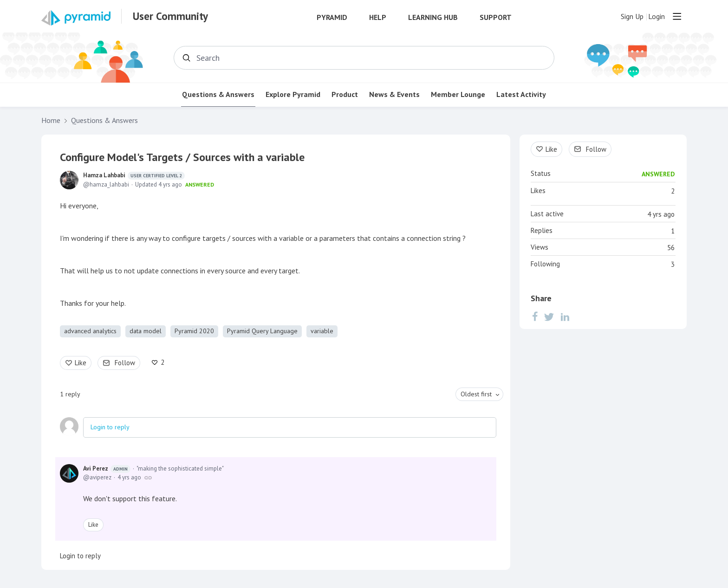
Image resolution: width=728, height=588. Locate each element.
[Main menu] (677, 16)
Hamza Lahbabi (134, 175)
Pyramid (332, 17)
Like (81, 363)
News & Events (394, 94)
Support (496, 17)
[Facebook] (535, 317)
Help (378, 17)
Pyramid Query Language (262, 331)
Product (345, 94)
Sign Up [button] (632, 16)
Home (51, 120)
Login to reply (110, 427)
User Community (170, 16)
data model (146, 331)
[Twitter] (549, 317)
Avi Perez (107, 469)
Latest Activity (521, 94)
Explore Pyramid (293, 94)
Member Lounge (458, 94)
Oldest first (476, 394)
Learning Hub (433, 17)
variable (322, 331)
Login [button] (656, 16)
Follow (125, 363)
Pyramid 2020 (194, 331)
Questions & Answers (218, 94)
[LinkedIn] (565, 317)
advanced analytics (90, 331)
